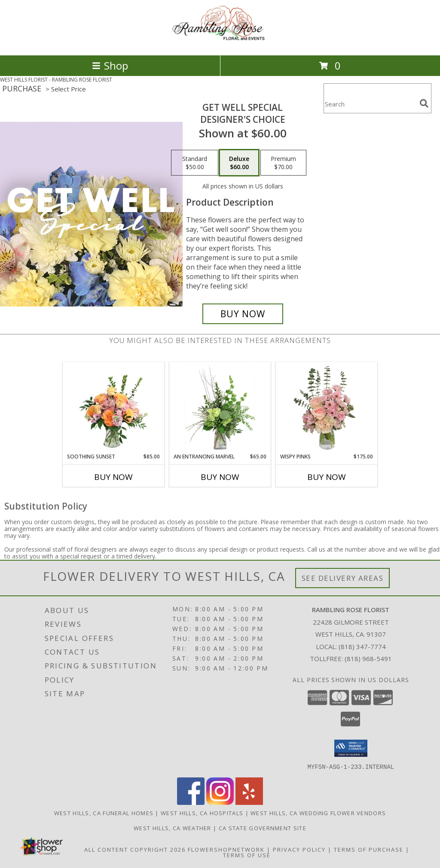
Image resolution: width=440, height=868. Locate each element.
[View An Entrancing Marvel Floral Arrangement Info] (220, 408)
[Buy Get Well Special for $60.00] (243, 314)
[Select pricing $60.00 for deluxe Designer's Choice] (239, 163)
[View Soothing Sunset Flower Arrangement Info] (114, 408)
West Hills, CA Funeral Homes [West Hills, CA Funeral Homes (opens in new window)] (104, 813)
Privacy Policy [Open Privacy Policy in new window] (299, 849)
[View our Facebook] (191, 802)
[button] (351, 748)
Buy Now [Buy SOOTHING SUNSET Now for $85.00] (113, 477)
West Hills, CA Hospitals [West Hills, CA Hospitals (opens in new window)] (202, 813)
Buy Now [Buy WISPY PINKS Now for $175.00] (327, 477)
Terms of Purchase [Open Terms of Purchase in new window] (369, 849)
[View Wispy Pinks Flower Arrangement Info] (327, 408)
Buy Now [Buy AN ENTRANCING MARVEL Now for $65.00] (220, 477)
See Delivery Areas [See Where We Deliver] (343, 578)
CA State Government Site (263, 828)
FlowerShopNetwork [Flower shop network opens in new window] (226, 849)
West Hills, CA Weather (173, 828)
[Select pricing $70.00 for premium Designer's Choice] (283, 163)
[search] (424, 103)
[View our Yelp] (249, 802)
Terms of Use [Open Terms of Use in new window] (247, 855)
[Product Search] (370, 104)
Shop (110, 65)
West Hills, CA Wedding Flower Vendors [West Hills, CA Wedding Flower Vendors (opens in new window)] (318, 813)
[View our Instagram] (220, 802)
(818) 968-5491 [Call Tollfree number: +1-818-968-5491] (368, 659)
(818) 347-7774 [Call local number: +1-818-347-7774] (362, 646)
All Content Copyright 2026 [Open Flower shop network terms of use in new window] (135, 849)
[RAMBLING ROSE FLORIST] (220, 43)
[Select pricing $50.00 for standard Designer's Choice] (195, 163)
